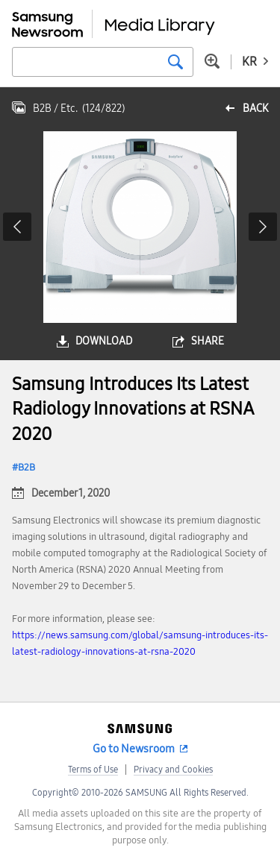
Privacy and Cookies (173, 770)
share (208, 341)
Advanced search (212, 61)
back (255, 108)
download (104, 341)
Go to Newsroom (134, 749)
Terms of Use (93, 770)
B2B (27, 468)
